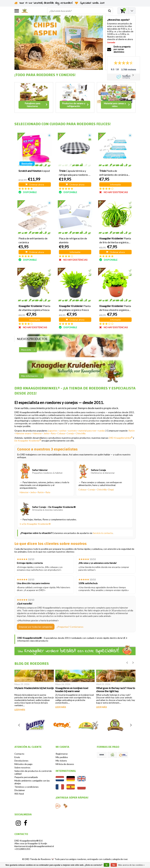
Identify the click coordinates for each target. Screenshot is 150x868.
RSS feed (19, 794)
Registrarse (62, 754)
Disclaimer (20, 790)
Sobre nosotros (22, 767)
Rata (53, 433)
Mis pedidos (62, 757)
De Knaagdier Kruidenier (28, 441)
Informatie (115, 184)
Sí (106, 865)
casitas (63, 431)
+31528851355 (22, 849)
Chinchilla (81, 433)
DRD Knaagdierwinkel (121, 438)
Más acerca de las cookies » (131, 865)
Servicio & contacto (103, 533)
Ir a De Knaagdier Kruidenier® (35, 524)
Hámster (37, 433)
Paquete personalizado (26, 777)
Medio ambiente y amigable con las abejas (32, 782)
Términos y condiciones (27, 787)
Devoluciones (21, 761)
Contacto (19, 754)
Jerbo (46, 433)
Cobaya (61, 433)
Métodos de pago (23, 764)
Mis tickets (61, 761)
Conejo (70, 433)
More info (29, 350)
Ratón (132, 431)
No (114, 865)
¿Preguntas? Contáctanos (70, 627)
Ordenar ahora (35, 184)
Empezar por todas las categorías (36, 627)
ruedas (102, 431)
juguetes (53, 431)
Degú (111, 489)
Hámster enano (23, 433)
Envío (17, 757)
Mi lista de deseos (65, 764)
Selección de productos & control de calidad (33, 772)
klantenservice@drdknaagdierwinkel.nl (34, 846)
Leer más (20, 710)
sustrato (72, 431)
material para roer (87, 431)
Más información (32, 376)
